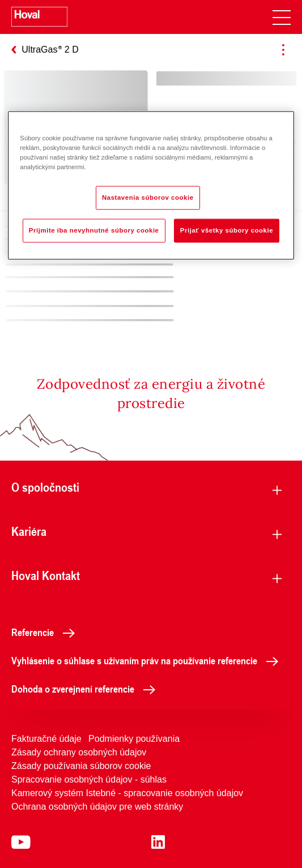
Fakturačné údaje (46, 739)
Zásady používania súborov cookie (81, 766)
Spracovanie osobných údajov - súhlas (89, 779)
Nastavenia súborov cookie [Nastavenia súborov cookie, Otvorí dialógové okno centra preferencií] (148, 197)
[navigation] (282, 17)
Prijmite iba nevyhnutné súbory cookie (94, 230)
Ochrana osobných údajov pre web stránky (97, 807)
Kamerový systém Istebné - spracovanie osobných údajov (127, 793)
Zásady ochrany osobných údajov (79, 752)
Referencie (46, 632)
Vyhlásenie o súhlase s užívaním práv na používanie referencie (148, 660)
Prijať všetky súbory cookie (227, 230)
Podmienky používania (134, 739)
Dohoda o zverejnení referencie (86, 689)
